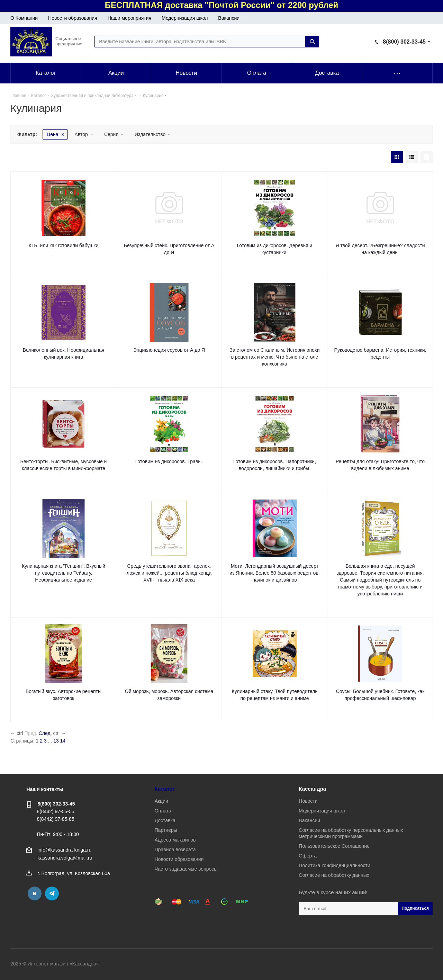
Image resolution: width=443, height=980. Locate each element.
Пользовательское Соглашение (334, 846)
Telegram (52, 893)
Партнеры (166, 830)
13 (56, 741)
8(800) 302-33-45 (404, 42)
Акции (161, 801)
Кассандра (312, 789)
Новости (308, 801)
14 (63, 741)
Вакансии (229, 18)
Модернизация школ (185, 18)
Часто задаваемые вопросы (186, 869)
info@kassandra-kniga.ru (64, 850)
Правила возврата (175, 849)
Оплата (163, 811)
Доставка (165, 820)
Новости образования (73, 18)
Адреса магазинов (175, 840)
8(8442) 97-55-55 (55, 811)
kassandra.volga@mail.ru (65, 858)
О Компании (24, 18)
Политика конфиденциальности (334, 865)
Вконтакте (35, 893)
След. (45, 733)
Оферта (308, 856)
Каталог (165, 789)
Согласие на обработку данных (334, 875)
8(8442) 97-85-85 (55, 819)
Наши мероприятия (129, 18)
